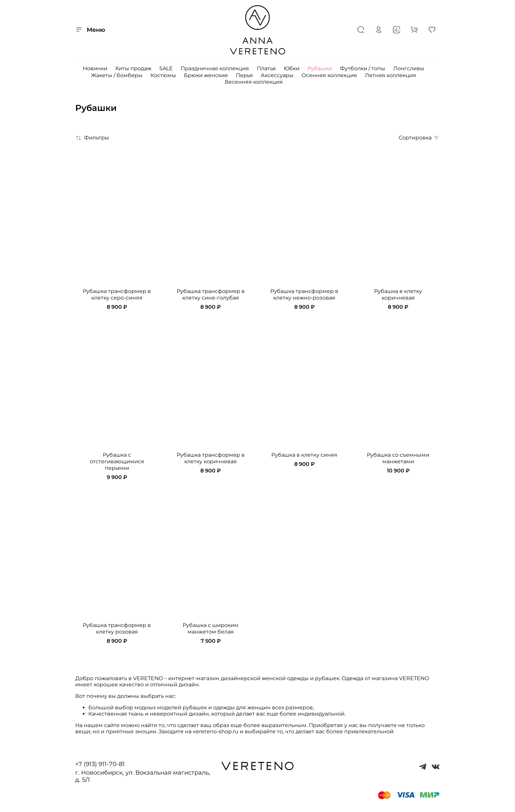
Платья (266, 68)
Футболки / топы (363, 68)
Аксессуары (277, 75)
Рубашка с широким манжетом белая (211, 628)
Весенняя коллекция (254, 82)
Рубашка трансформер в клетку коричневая (211, 458)
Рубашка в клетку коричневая (398, 294)
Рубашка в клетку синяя (304, 455)
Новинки (95, 68)
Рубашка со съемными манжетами (398, 458)
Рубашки (320, 68)
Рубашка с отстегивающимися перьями (117, 461)
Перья (244, 75)
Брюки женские (206, 75)
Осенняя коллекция (329, 75)
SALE (166, 68)
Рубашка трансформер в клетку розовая (117, 628)
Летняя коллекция (391, 75)
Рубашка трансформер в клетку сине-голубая (211, 294)
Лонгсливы (409, 68)
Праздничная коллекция (215, 68)
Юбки (292, 68)
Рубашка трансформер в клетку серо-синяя (117, 294)
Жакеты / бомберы (117, 75)
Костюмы (163, 75)
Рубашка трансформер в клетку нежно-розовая (304, 294)
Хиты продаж (133, 68)
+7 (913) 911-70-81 (100, 764)
